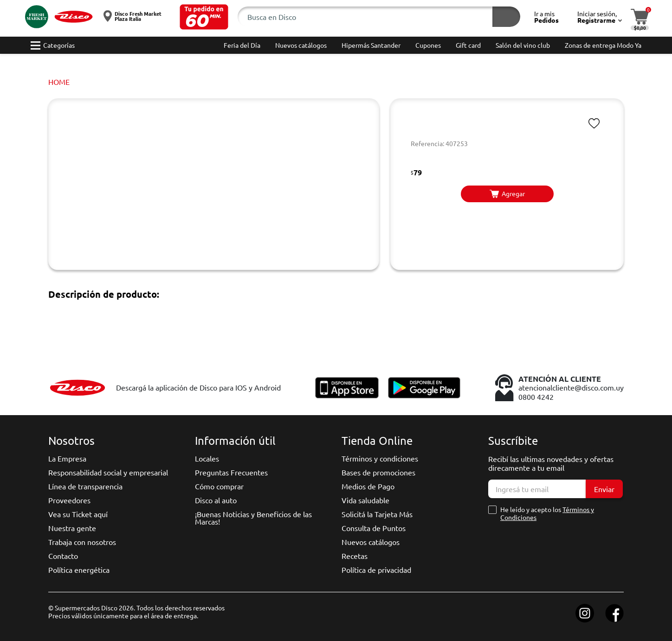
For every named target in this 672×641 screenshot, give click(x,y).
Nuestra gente (72, 528)
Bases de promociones (378, 472)
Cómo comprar (219, 486)
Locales (207, 458)
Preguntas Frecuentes (231, 472)
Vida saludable (365, 500)
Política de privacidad (376, 570)
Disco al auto (216, 500)
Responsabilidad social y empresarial (108, 472)
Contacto (63, 556)
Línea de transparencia (85, 486)
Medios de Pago (368, 486)
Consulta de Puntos (374, 528)
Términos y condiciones (380, 458)
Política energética (79, 570)
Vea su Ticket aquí (78, 514)
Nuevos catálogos (371, 542)
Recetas (355, 556)
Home (59, 82)
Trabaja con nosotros (82, 542)
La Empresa (67, 458)
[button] (204, 17)
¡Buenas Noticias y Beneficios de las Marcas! (253, 518)
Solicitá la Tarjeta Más (377, 514)
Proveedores (69, 500)
